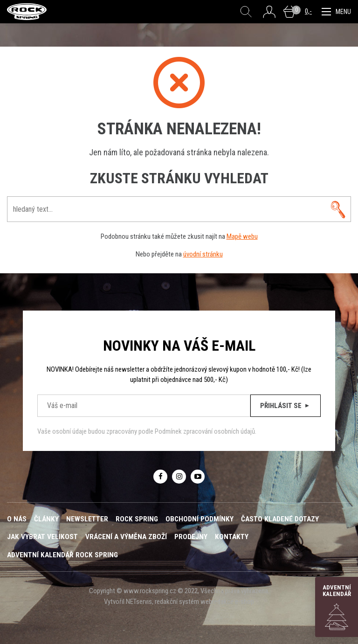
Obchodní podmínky (200, 519)
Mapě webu (242, 236)
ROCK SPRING (137, 519)
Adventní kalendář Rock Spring (62, 555)
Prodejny (191, 537)
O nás (17, 519)
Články (46, 519)
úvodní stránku (203, 254)
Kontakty (232, 537)
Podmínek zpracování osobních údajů (205, 431)
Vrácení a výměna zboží (126, 537)
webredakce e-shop (227, 602)
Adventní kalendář (337, 607)
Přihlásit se (286, 406)
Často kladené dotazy (280, 519)
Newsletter (87, 519)
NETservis (139, 602)
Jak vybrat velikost (42, 537)
